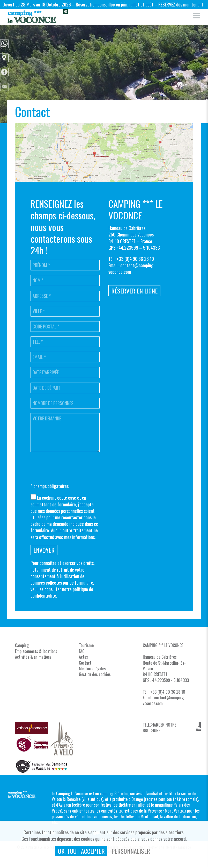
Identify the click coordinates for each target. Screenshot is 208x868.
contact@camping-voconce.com (132, 268)
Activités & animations (33, 657)
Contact (85, 663)
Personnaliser (131, 851)
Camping (22, 645)
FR (65, 12)
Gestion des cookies (95, 674)
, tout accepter (81, 851)
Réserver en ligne (134, 291)
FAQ (82, 651)
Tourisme (86, 645)
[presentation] (70, 468)
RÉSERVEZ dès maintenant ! (182, 4)
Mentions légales (92, 669)
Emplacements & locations (36, 651)
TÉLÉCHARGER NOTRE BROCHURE (159, 726)
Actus (83, 657)
